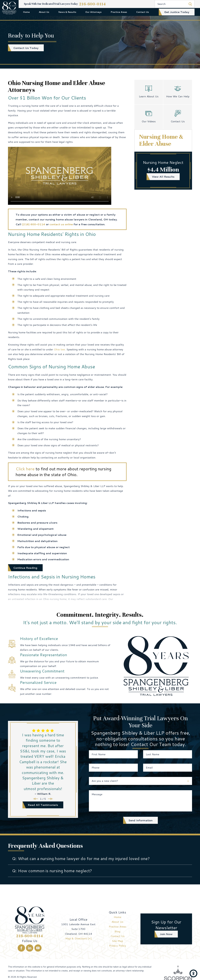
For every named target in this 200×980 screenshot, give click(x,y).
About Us (44, 12)
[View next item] (51, 799)
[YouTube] (38, 948)
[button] (193, 973)
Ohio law (59, 349)
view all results (163, 177)
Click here (25, 469)
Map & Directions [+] (78, 938)
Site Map (117, 941)
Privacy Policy (117, 945)
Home (26, 12)
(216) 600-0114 (34, 224)
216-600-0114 (93, 4)
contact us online (61, 224)
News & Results (67, 12)
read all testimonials (43, 805)
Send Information (140, 820)
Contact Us (142, 12)
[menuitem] (26, 12)
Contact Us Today (26, 48)
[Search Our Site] (190, 4)
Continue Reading (25, 568)
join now (166, 934)
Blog (117, 931)
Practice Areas (119, 12)
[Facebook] (21, 948)
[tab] (100, 859)
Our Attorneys (93, 12)
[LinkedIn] (30, 948)
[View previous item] (35, 799)
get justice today (177, 12)
